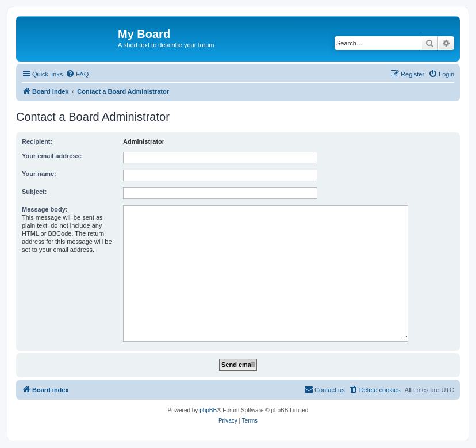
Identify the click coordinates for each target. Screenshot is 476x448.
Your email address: (52, 156)
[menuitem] (77, 74)
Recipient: (37, 141)
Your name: (39, 174)
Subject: (34, 192)
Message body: (45, 209)
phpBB (208, 410)
